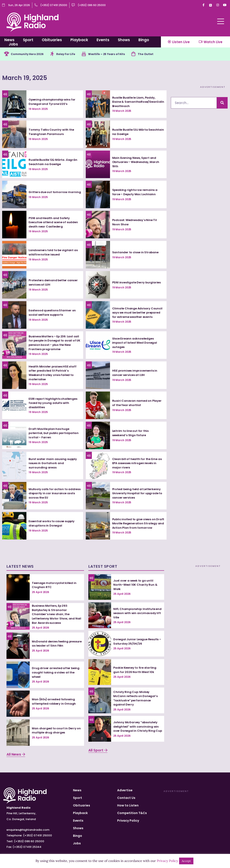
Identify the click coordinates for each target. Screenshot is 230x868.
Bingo (144, 40)
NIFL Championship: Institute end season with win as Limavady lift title (135, 614)
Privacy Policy (128, 821)
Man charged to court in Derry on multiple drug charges (55, 731)
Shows (124, 40)
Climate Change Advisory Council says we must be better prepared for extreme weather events (138, 313)
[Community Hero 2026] (7, 54)
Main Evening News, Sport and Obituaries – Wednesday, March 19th (137, 163)
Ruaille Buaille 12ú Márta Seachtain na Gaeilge (131, 133)
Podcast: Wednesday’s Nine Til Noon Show (136, 223)
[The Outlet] (148, 54)
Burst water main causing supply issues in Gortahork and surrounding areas (54, 464)
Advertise (125, 791)
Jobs (13, 44)
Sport (28, 40)
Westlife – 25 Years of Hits (118, 54)
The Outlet (161, 54)
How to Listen (128, 806)
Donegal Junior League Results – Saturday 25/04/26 (137, 642)
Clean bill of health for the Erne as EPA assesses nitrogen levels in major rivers (138, 464)
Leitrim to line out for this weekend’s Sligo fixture (132, 434)
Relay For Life (72, 54)
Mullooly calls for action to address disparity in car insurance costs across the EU (52, 494)
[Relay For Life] (57, 54)
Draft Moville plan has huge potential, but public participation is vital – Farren (51, 434)
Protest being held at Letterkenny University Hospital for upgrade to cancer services (138, 494)
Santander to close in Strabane (137, 253)
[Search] (222, 104)
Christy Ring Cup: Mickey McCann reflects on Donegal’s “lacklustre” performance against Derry (137, 699)
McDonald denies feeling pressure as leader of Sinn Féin (55, 644)
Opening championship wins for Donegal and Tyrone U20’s (53, 102)
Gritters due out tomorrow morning (49, 193)
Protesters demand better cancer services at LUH (49, 283)
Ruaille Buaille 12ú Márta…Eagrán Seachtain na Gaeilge (54, 163)
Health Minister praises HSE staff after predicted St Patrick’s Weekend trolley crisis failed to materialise (54, 374)
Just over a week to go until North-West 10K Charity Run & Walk (136, 585)
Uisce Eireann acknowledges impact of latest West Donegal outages (136, 344)
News (9, 40)
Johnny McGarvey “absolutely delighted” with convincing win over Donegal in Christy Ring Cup (137, 727)
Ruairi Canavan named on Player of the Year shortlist (137, 404)
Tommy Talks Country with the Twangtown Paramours (52, 133)
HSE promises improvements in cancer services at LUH (136, 374)
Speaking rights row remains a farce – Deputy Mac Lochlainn (136, 193)
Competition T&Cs (132, 814)
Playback (79, 40)
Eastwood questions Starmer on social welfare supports (54, 313)
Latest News (20, 567)
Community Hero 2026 (30, 54)
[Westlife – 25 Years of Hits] (92, 54)
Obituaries (52, 40)
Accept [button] (186, 861)
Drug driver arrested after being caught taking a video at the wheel (57, 673)
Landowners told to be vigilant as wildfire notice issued (54, 253)
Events (103, 40)
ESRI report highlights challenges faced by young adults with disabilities (54, 404)
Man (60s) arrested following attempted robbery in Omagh (55, 702)
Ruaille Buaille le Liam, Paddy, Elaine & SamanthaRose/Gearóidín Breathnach (135, 103)
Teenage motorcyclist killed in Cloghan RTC (55, 586)
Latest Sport (103, 567)
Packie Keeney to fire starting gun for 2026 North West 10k (136, 671)
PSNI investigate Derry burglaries (138, 283)
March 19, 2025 (38, 77)
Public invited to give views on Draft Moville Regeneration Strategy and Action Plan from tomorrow (136, 524)
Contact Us (126, 799)
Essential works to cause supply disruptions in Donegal (53, 524)
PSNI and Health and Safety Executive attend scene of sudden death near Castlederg (53, 223)
